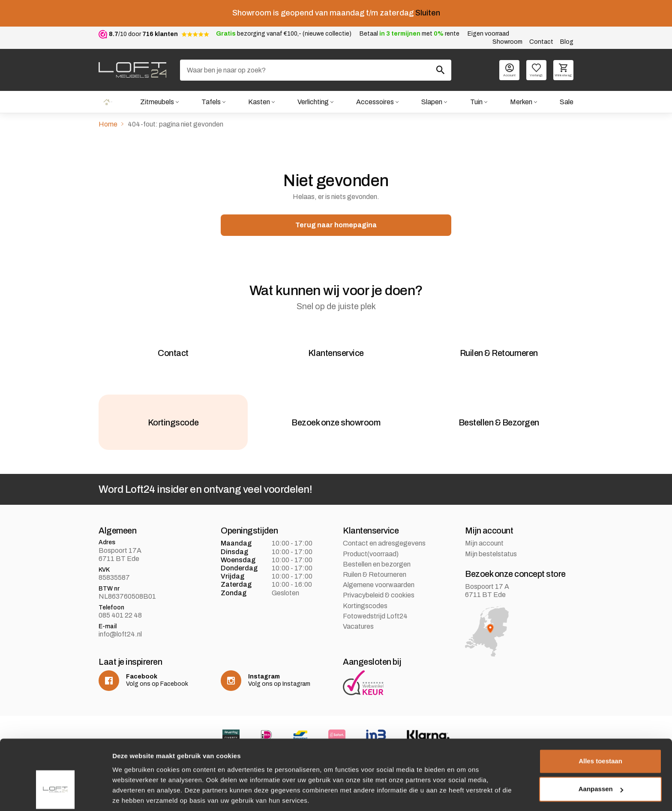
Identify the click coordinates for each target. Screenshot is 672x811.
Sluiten (428, 13)
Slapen (432, 102)
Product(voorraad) (371, 561)
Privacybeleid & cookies (379, 603)
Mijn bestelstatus (491, 561)
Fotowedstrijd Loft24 (375, 623)
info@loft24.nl (120, 642)
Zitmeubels (156, 102)
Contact (541, 42)
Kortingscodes (365, 613)
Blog (567, 42)
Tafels (211, 102)
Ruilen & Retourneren (375, 582)
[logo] (132, 70)
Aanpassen (601, 759)
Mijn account (484, 551)
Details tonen (133, 794)
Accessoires (375, 102)
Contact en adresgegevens (384, 551)
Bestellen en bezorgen (377, 571)
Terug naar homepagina (336, 225)
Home (108, 102)
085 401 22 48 (120, 623)
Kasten (259, 102)
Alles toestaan (600, 731)
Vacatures (358, 634)
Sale (567, 102)
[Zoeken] (316, 70)
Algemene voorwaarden (379, 592)
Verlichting (313, 102)
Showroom (507, 42)
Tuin (476, 102)
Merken (521, 102)
